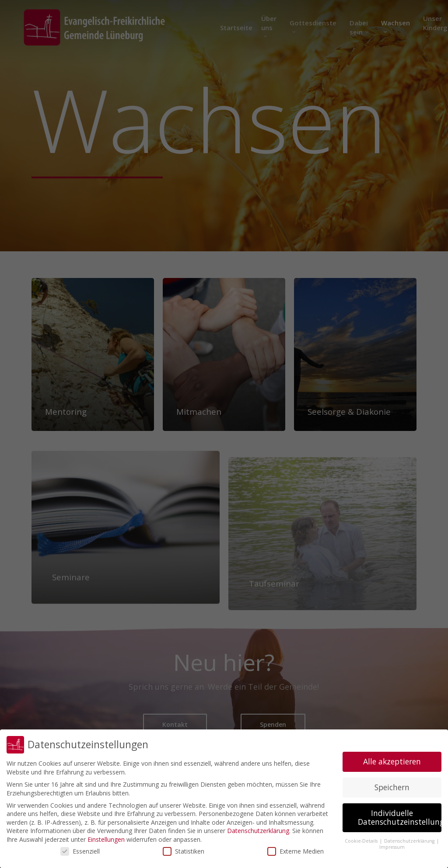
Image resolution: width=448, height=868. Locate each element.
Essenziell (80, 851)
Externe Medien (296, 851)
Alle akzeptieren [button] (392, 761)
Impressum (392, 847)
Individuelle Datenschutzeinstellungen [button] (400, 817)
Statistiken (184, 851)
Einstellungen (106, 839)
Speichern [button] (392, 787)
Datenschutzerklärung (258, 831)
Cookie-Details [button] (362, 841)
